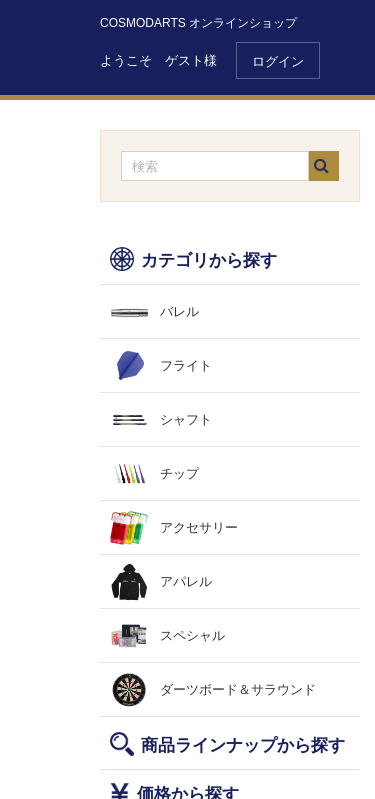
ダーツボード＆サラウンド (238, 689)
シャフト (186, 419)
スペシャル (192, 635)
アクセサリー (199, 527)
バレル (179, 311)
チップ (179, 473)
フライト (186, 365)
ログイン (278, 61)
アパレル (186, 581)
